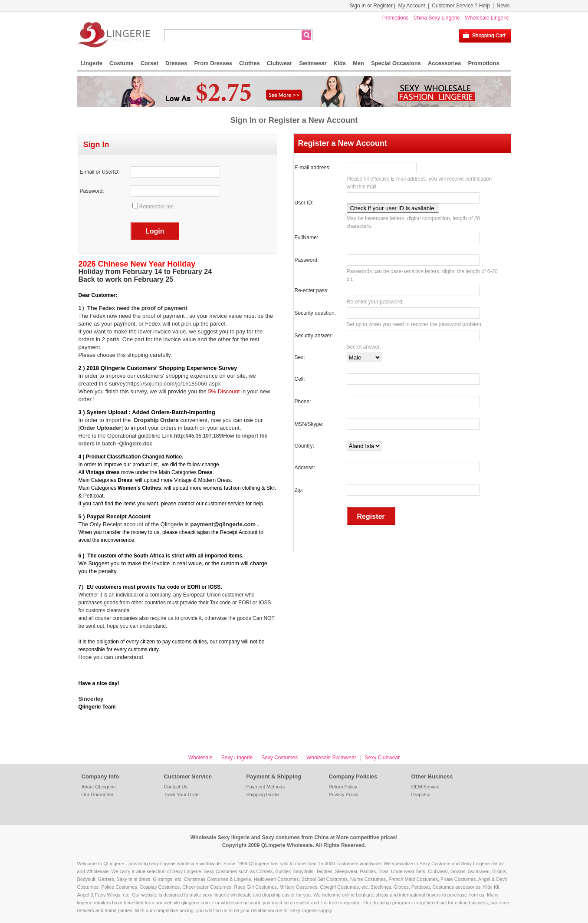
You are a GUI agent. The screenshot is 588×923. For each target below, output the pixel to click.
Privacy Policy (344, 794)
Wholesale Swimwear (331, 758)
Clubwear (280, 63)
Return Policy (343, 787)
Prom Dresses (213, 63)
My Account (411, 6)
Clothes (250, 63)
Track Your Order (182, 794)
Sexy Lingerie (237, 758)
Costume (122, 63)
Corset (149, 63)
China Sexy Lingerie (437, 18)
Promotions (396, 18)
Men (358, 63)
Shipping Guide (263, 794)
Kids (340, 63)
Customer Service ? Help (461, 6)
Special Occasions (396, 63)
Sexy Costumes (279, 758)
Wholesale (200, 758)
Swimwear (313, 63)
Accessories (445, 63)
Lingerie (92, 63)
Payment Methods (266, 787)
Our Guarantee (97, 794)
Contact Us (176, 787)
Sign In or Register (371, 6)
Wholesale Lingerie (487, 18)
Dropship (421, 794)
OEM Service (425, 787)
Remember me (156, 207)
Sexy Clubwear (382, 758)
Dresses (176, 63)
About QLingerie (99, 787)
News (503, 6)
